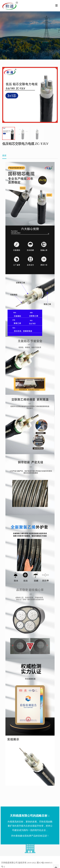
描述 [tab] (4, 155)
